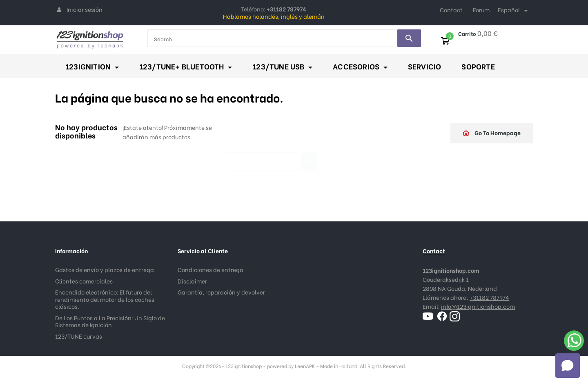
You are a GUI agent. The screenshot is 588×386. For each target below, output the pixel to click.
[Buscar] (272, 157)
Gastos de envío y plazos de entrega (105, 269)
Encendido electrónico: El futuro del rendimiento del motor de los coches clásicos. (105, 299)
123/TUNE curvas (79, 336)
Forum (481, 10)
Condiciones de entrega (210, 269)
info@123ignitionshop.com (478, 306)
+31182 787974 (489, 297)
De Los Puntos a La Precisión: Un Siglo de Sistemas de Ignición (110, 321)
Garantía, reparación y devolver (221, 292)
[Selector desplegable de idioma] (514, 11)
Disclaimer (192, 281)
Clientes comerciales (84, 281)
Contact (451, 10)
